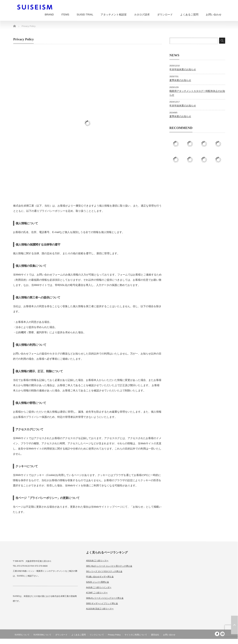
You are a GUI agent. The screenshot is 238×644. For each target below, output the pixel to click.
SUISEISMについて (42, 635)
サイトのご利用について (136, 635)
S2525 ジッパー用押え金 (98, 582)
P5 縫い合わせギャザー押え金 (100, 577)
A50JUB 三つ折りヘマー (97, 561)
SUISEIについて (22, 635)
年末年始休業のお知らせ (183, 69)
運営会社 (155, 635)
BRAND (49, 15)
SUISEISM (209, 641)
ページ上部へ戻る (234, 625)
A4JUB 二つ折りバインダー (99, 587)
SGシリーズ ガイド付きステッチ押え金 (104, 571)
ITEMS (65, 15)
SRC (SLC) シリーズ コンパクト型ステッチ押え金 (109, 566)
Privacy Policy (114, 635)
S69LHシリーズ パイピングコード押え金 (105, 598)
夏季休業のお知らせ (180, 80)
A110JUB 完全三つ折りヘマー (100, 609)
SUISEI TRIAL (85, 15)
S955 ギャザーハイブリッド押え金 (102, 603)
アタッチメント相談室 (114, 15)
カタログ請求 (142, 15)
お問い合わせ (214, 15)
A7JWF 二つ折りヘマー (97, 593)
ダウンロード (165, 15)
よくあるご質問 (189, 15)
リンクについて (97, 635)
